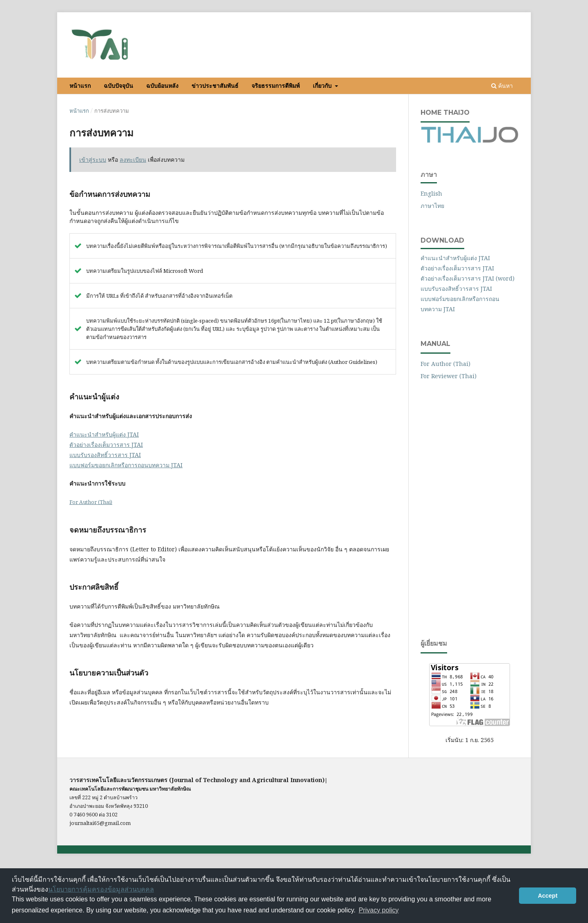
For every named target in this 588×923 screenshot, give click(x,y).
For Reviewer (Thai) (449, 376)
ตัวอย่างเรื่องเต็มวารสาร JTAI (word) (468, 278)
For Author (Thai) (91, 502)
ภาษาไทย (432, 206)
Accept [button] (548, 896)
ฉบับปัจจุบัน (118, 86)
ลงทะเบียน (414, 29)
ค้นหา (502, 86)
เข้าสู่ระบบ (448, 29)
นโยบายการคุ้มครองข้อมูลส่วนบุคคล (101, 889)
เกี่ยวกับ (323, 86)
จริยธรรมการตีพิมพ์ (276, 86)
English (431, 193)
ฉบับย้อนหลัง (162, 86)
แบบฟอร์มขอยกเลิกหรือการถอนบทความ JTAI (126, 465)
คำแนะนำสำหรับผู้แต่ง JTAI (104, 434)
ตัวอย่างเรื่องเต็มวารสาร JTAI (106, 445)
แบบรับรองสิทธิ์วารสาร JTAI (105, 455)
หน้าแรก (80, 86)
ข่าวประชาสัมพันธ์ (215, 86)
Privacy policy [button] (379, 910)
